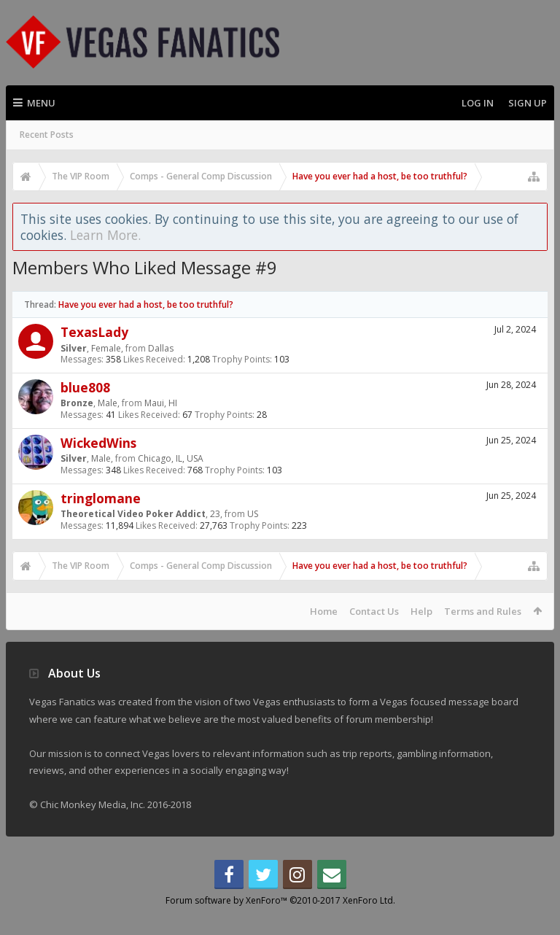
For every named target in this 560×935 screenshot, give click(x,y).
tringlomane (101, 498)
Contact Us (374, 611)
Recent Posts (47, 135)
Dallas (161, 348)
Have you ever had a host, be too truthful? (146, 304)
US (253, 514)
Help (421, 611)
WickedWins (98, 443)
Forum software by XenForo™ (280, 924)
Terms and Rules (483, 611)
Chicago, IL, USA (171, 458)
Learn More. (105, 235)
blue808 (85, 387)
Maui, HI (161, 403)
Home (324, 611)
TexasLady (94, 332)
